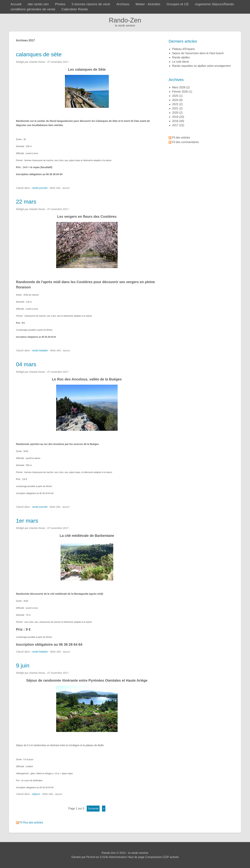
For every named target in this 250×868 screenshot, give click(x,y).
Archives (123, 4)
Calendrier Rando (75, 9)
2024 (175, 100)
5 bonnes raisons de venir (91, 4)
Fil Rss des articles (31, 823)
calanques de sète (39, 54)
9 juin (23, 666)
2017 (175, 125)
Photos (60, 4)
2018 (175, 121)
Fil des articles (181, 138)
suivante (93, 808)
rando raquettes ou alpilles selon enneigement (201, 66)
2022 (175, 104)
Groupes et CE (178, 4)
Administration (118, 857)
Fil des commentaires (185, 142)
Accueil (16, 4)
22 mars (26, 202)
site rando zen (38, 4)
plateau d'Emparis (183, 49)
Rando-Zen (125, 20)
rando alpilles (181, 57)
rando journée (40, 188)
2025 (175, 96)
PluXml (91, 857)
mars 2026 (179, 87)
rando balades (40, 350)
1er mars (27, 521)
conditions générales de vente (33, 9)
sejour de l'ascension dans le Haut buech (198, 53)
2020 (175, 113)
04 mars (26, 364)
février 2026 (180, 92)
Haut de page (136, 857)
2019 (175, 117)
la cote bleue (180, 62)
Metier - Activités (148, 4)
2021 (175, 108)
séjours (36, 794)
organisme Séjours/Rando (215, 4)
